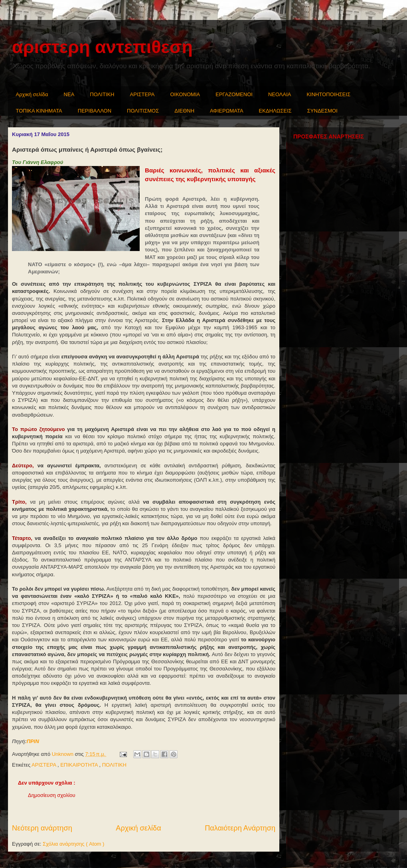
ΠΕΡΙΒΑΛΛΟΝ (95, 111)
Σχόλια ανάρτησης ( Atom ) (73, 844)
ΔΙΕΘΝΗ (184, 111)
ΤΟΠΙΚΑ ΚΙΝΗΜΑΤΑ (39, 111)
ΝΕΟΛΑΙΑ (280, 94)
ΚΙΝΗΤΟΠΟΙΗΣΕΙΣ (328, 94)
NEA (69, 94)
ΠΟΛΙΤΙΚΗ (102, 94)
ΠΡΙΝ (33, 741)
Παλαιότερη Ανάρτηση (240, 828)
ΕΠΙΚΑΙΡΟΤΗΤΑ (80, 765)
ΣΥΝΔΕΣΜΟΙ (322, 111)
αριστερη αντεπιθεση (102, 47)
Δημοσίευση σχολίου (52, 795)
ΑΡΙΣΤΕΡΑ (142, 94)
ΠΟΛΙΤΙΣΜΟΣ (143, 111)
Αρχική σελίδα (32, 94)
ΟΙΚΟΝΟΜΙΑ (185, 94)
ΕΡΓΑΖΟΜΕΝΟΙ (234, 94)
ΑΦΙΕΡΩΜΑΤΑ (227, 111)
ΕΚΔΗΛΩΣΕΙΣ (275, 111)
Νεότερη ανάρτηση (42, 828)
